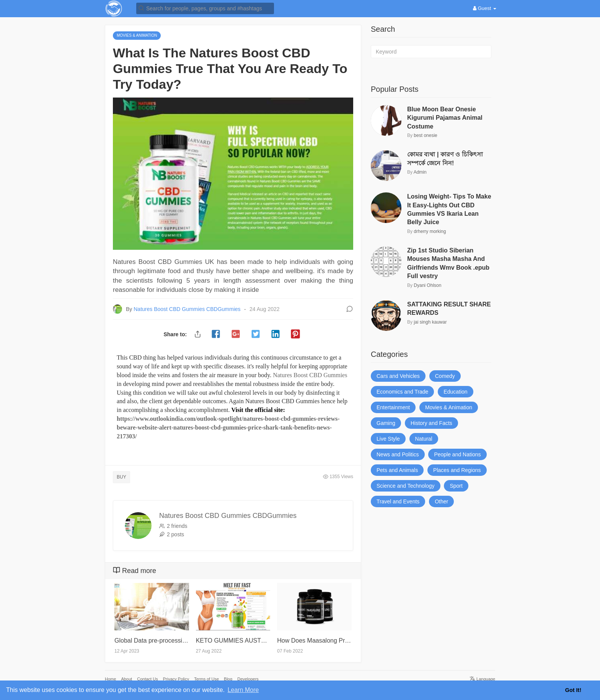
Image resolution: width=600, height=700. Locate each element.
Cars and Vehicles (398, 376)
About (126, 679)
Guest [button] (485, 8)
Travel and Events (398, 501)
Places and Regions (457, 470)
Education (455, 392)
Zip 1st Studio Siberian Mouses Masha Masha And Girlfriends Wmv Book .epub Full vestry (448, 263)
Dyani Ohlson (427, 285)
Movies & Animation (449, 407)
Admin (420, 172)
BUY (121, 477)
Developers (248, 679)
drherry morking (430, 231)
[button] (205, 8)
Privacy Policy (176, 679)
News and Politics (398, 454)
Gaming (386, 423)
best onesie (425, 135)
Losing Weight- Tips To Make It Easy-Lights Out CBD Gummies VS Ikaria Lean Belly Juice (449, 209)
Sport (456, 486)
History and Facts (431, 423)
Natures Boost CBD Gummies (310, 375)
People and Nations (457, 454)
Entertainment (393, 407)
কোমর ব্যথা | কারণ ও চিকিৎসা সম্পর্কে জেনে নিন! (445, 159)
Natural (424, 439)
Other (441, 501)
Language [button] (482, 679)
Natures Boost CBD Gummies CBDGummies (188, 309)
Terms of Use (206, 679)
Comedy (445, 376)
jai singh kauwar (430, 322)
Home (110, 679)
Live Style (388, 439)
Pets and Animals (397, 470)
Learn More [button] (243, 690)
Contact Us (147, 679)
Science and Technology (406, 486)
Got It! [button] (573, 690)
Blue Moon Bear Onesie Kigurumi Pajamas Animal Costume (445, 118)
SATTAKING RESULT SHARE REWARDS (449, 308)
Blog (228, 679)
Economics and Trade (402, 392)
